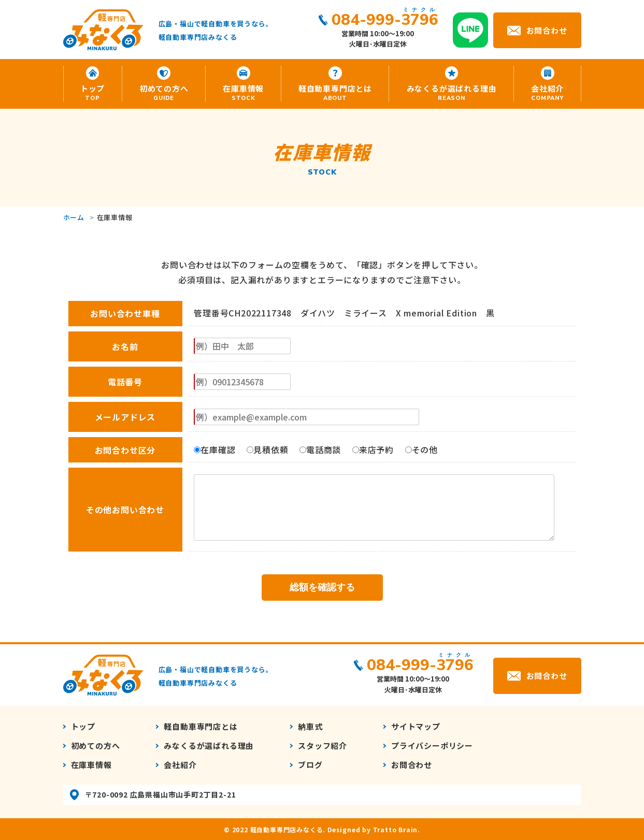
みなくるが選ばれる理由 (451, 92)
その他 (421, 450)
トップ (93, 92)
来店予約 (373, 450)
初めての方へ (164, 92)
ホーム (74, 217)
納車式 (310, 726)
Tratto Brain (396, 829)
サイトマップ (416, 726)
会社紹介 (548, 92)
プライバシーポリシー (432, 745)
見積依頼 (267, 450)
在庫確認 (214, 450)
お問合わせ (547, 30)
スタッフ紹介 (323, 745)
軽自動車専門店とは (335, 92)
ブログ (310, 765)
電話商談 (320, 450)
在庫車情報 (244, 92)
